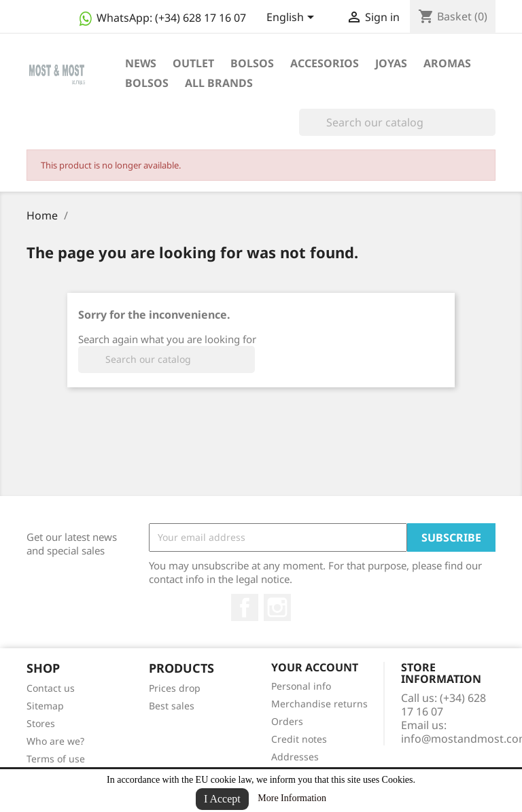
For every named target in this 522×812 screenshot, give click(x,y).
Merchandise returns (319, 704)
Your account (315, 667)
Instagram (277, 607)
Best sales (172, 706)
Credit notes (299, 739)
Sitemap (45, 706)
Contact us (51, 688)
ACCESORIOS (325, 63)
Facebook (245, 607)
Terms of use (56, 759)
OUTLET (193, 63)
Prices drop (175, 688)
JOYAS (391, 63)
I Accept (222, 799)
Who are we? (55, 741)
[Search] (397, 122)
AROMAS (447, 63)
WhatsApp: (161, 18)
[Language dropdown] (293, 18)
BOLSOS (252, 63)
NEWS (141, 63)
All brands (219, 83)
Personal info (301, 686)
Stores (41, 723)
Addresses (295, 757)
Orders (287, 721)
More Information (292, 798)
